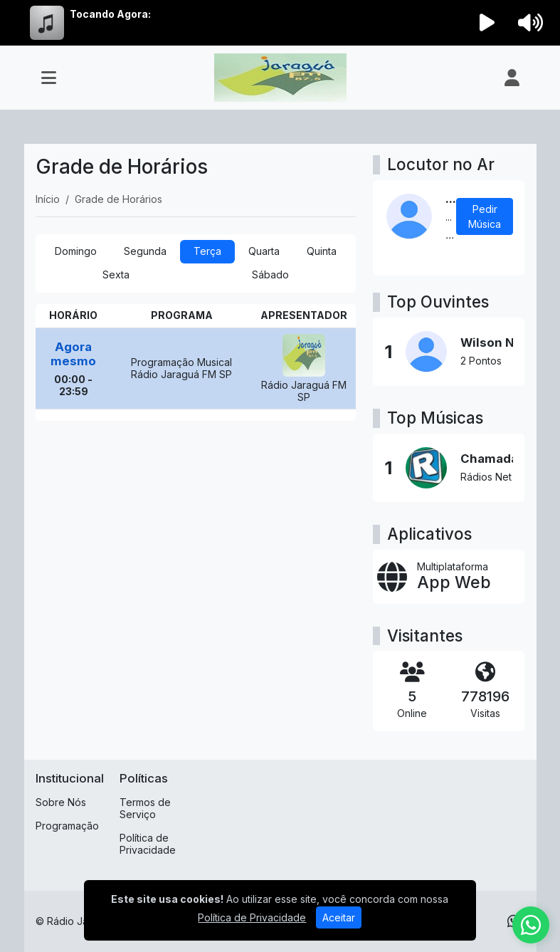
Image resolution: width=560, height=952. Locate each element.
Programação (67, 826)
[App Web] (449, 577)
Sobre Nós (61, 802)
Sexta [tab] (116, 274)
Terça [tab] (207, 251)
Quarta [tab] (264, 251)
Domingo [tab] (76, 251)
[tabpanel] (196, 362)
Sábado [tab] (270, 274)
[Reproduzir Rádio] (487, 23)
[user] (512, 78)
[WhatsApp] (531, 925)
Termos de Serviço (145, 808)
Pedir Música (485, 216)
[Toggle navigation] (49, 78)
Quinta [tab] (322, 251)
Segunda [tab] (145, 251)
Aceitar (339, 917)
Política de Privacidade (148, 844)
